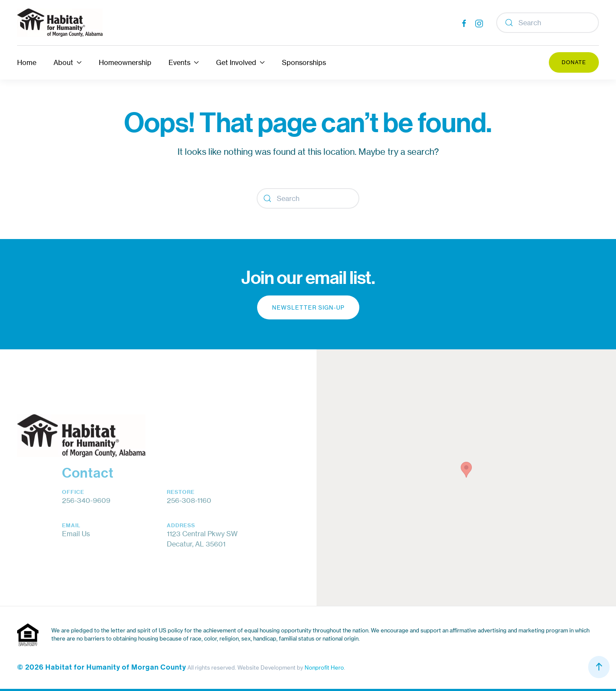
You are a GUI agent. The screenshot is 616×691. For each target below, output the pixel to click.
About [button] (68, 62)
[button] (466, 470)
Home (27, 62)
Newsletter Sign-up (308, 307)
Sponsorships (304, 62)
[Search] (548, 23)
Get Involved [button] (240, 62)
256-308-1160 (189, 500)
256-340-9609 (86, 500)
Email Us (76, 534)
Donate (574, 62)
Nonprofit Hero (324, 667)
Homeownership (125, 62)
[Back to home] (60, 23)
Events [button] (184, 62)
